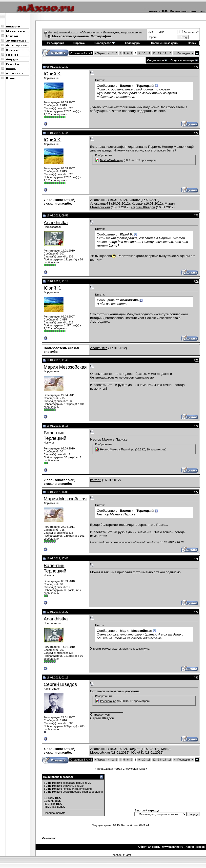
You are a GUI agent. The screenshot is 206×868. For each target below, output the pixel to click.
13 (159, 53)
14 (165, 53)
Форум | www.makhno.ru (63, 32)
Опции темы (155, 60)
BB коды (49, 798)
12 (154, 53)
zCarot (127, 855)
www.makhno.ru (173, 847)
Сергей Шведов (143, 207)
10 (144, 53)
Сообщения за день (164, 43)
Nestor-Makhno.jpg (112, 160)
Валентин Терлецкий (55, 435)
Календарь (132, 43)
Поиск (192, 43)
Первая (100, 53)
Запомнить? (189, 32)
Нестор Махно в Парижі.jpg (117, 449)
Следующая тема (134, 769)
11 (149, 53)
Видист (134, 749)
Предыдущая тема (109, 769)
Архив (190, 847)
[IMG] (47, 804)
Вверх (200, 847)
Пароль (152, 37)
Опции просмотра (182, 60)
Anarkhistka (99, 200)
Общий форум (91, 32)
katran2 (134, 200)
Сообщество (104, 43)
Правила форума (55, 813)
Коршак (137, 203)
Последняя (185, 53)
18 (170, 53)
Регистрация (56, 43)
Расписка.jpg (108, 701)
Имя (150, 32)
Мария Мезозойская (65, 367)
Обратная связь (149, 847)
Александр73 (100, 203)
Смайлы (49, 801)
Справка (79, 43)
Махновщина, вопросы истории (123, 32)
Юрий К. (52, 74)
